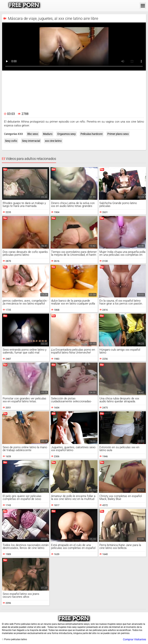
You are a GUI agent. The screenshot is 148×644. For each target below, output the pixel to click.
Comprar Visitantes (135, 639)
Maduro (48, 134)
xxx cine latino (53, 141)
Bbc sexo (33, 134)
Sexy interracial (31, 141)
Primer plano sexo (118, 134)
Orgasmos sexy (66, 134)
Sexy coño (11, 141)
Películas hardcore (92, 134)
